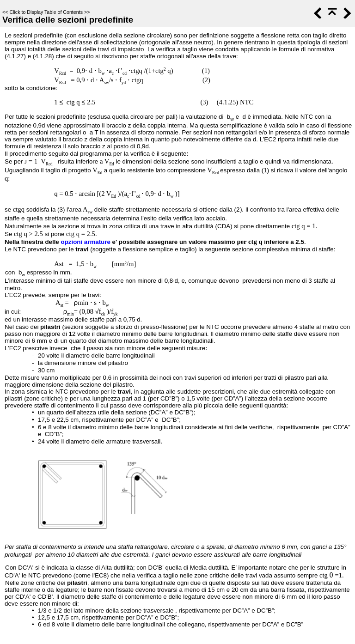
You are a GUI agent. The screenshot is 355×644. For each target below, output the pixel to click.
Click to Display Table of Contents (46, 12)
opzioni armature (85, 242)
